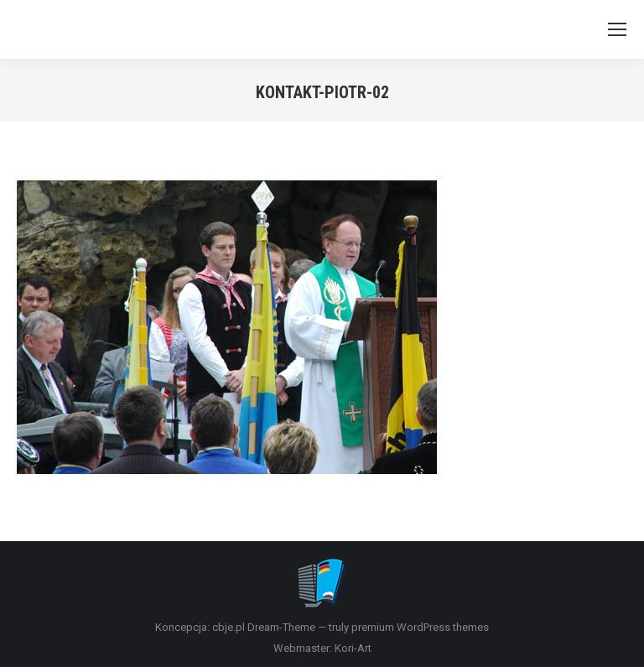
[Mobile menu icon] (617, 29)
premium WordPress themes (420, 627)
